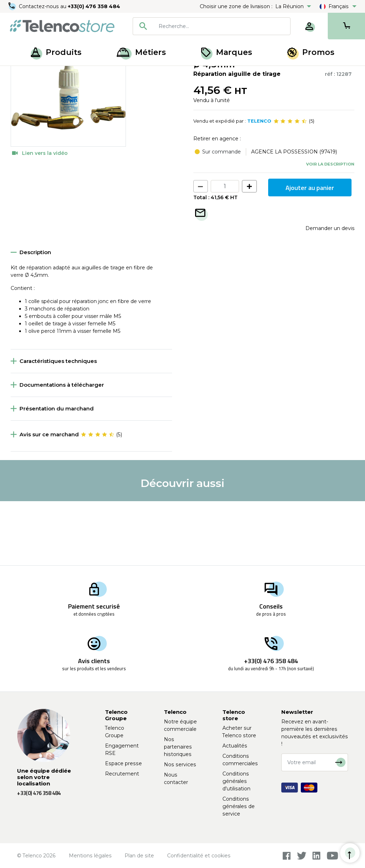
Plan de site (139, 856)
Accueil (19, 74)
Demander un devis (330, 293)
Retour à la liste (32, 89)
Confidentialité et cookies (199, 856)
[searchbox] (222, 26)
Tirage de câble (54, 74)
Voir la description (330, 228)
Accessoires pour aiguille (108, 74)
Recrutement (122, 774)
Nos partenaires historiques (178, 747)
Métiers (141, 52)
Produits (56, 52)
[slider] (290, 186)
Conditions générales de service (239, 806)
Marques (227, 52)
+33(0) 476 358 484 (94, 6)
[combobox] (212, 26)
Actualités (235, 746)
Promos (311, 52)
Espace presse (123, 763)
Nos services (180, 765)
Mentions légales (90, 856)
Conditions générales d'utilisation (236, 781)
